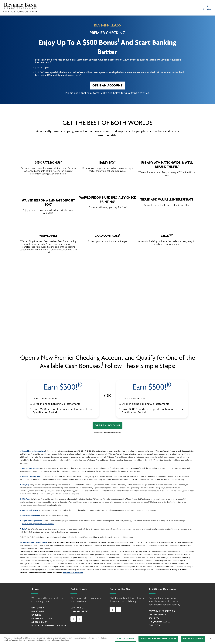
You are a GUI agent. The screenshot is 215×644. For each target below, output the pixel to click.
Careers (36, 615)
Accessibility (39, 622)
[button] (107, 86)
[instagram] (79, 619)
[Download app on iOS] (112, 610)
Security (154, 618)
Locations (38, 611)
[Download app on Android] (118, 610)
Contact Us (78, 608)
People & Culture (42, 618)
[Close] (211, 639)
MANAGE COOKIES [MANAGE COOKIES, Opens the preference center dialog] (126, 639)
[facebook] (73, 619)
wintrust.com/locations (73, 573)
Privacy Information (162, 611)
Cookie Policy (157, 615)
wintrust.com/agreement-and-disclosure (38, 524)
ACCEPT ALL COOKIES (193, 639)
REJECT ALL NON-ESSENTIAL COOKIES (158, 639)
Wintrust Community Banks (49, 626)
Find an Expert (80, 611)
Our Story (38, 608)
